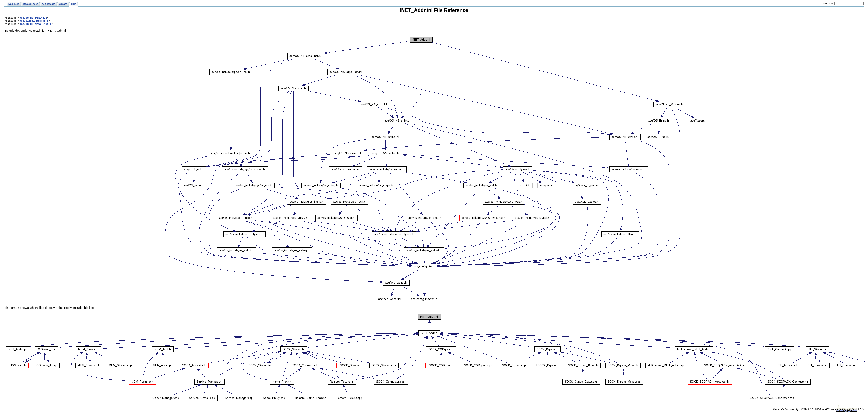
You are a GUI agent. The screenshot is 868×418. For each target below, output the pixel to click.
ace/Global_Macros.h (34, 22)
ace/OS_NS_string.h (33, 18)
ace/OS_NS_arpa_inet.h (35, 25)
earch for (828, 4)
